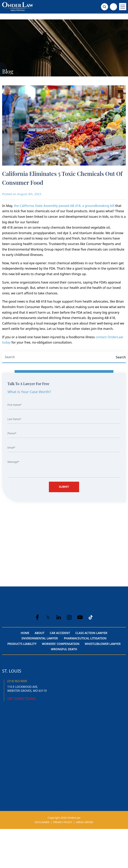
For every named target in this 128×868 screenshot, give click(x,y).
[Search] (121, 357)
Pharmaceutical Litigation (85, 638)
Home (25, 633)
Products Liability (22, 644)
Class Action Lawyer (91, 633)
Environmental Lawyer (40, 638)
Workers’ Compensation (61, 644)
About (40, 633)
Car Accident (60, 633)
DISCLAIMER (42, 822)
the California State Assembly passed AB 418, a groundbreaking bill (64, 206)
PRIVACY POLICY (63, 822)
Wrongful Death (64, 649)
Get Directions (21, 699)
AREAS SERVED (85, 822)
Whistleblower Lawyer (103, 644)
